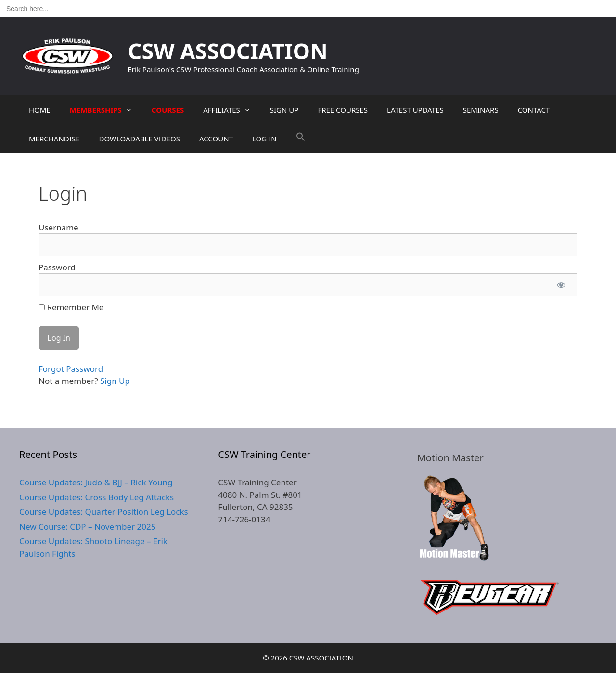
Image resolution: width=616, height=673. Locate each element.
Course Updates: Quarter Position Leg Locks (104, 512)
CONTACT (534, 110)
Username (58, 227)
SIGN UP (284, 110)
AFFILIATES (232, 110)
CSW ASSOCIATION (228, 51)
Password (57, 267)
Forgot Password (71, 369)
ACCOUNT (216, 139)
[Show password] (561, 285)
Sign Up (115, 381)
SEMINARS (481, 110)
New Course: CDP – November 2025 (87, 527)
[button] (301, 139)
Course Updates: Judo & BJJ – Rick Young (96, 482)
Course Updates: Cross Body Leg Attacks (96, 497)
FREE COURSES (343, 110)
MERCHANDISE (54, 139)
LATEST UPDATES (415, 110)
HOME (40, 110)
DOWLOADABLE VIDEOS (139, 139)
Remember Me (71, 307)
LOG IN (264, 139)
